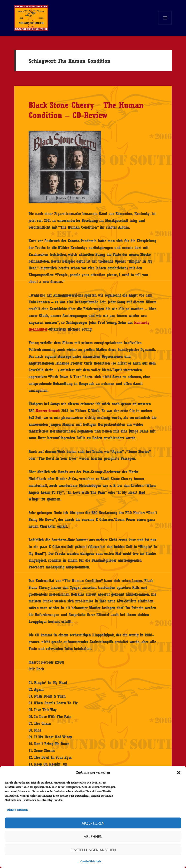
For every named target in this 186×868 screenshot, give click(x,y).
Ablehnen (93, 836)
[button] (179, 773)
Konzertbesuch (48, 411)
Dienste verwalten (17, 810)
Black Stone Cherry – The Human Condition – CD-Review (86, 110)
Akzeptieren (93, 823)
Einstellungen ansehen (93, 850)
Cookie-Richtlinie (91, 861)
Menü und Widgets (165, 25)
